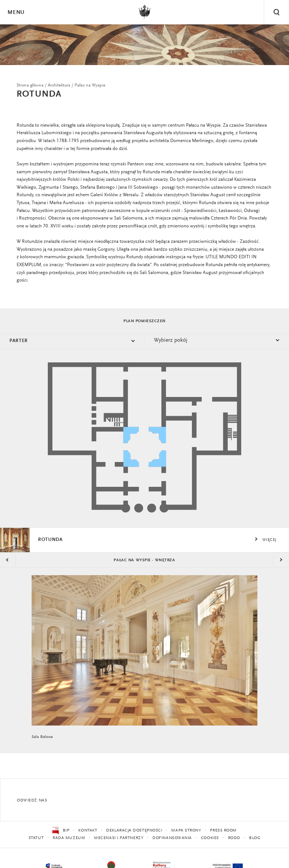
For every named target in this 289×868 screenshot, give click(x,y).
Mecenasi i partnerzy (119, 838)
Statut (36, 838)
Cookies (210, 838)
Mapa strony (186, 831)
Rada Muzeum (69, 838)
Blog (255, 838)
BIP (61, 831)
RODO (234, 838)
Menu (16, 13)
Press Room (223, 831)
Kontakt (88, 831)
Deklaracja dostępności (134, 831)
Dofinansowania (172, 838)
